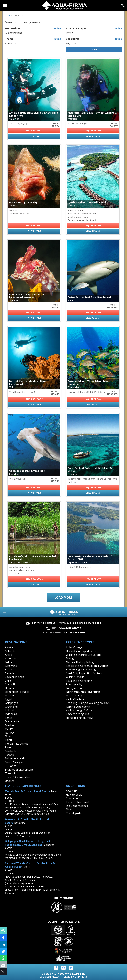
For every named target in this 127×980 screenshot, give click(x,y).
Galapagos (11, 703)
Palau (8, 740)
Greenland (11, 707)
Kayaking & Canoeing (79, 681)
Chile (8, 681)
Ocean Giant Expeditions (81, 651)
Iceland (9, 710)
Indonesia (11, 714)
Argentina (11, 658)
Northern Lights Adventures (83, 692)
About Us (50, 623)
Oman (9, 736)
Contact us (72, 798)
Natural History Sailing (80, 662)
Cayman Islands (14, 677)
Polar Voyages (75, 647)
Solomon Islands (15, 758)
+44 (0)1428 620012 (69, 628)
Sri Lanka (11, 766)
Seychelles (11, 751)
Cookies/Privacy (49, 977)
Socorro (10, 755)
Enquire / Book (34, 131)
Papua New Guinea (17, 744)
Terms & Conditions (75, 977)
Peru (8, 747)
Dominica (11, 688)
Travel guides (74, 813)
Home (8, 15)
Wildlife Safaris (75, 677)
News (80, 623)
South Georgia (14, 762)
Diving (70, 658)
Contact (37, 623)
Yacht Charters (75, 699)
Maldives (10, 725)
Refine (57, 28)
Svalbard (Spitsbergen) (19, 770)
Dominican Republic (17, 692)
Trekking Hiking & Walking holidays (88, 703)
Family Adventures (77, 688)
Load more (63, 597)
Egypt (8, 699)
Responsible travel (77, 802)
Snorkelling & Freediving (81, 670)
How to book (94, 623)
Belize (9, 662)
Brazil (8, 670)
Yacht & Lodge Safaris (79, 710)
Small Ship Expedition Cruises (84, 673)
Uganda (10, 781)
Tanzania (11, 773)
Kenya (9, 718)
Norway (10, 733)
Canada (9, 673)
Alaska (9, 647)
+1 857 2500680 (75, 633)
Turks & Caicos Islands (19, 777)
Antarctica (11, 651)
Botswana (11, 666)
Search (94, 49)
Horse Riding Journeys (80, 718)
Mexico (9, 729)
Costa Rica (11, 684)
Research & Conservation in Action (87, 666)
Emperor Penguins (77, 714)
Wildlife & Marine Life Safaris (84, 655)
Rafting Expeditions (78, 707)
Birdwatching (74, 695)
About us (71, 791)
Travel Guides (66, 623)
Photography (74, 684)
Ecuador (10, 695)
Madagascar (12, 721)
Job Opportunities (77, 806)
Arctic (8, 655)
